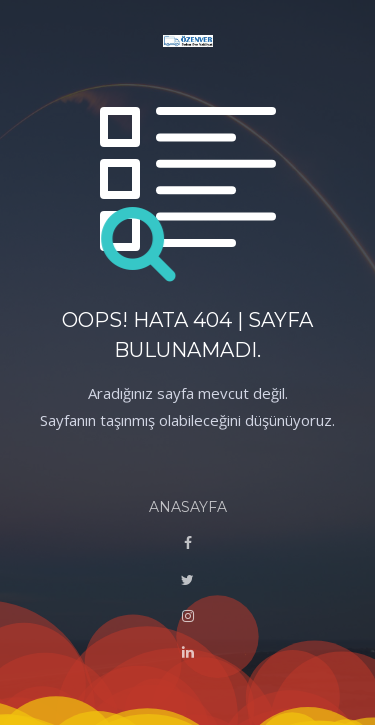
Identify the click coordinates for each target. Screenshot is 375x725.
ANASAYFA (188, 507)
